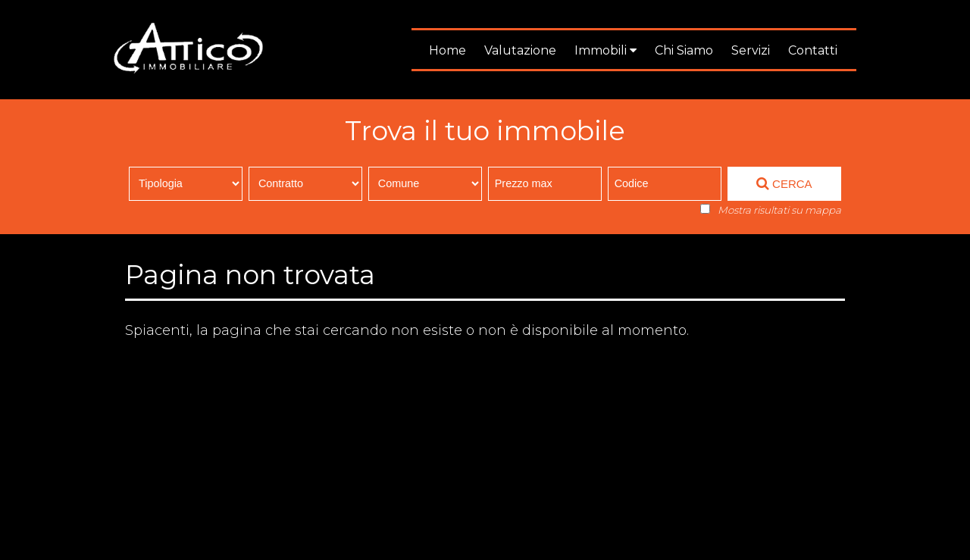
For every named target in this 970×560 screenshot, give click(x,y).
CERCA (784, 183)
